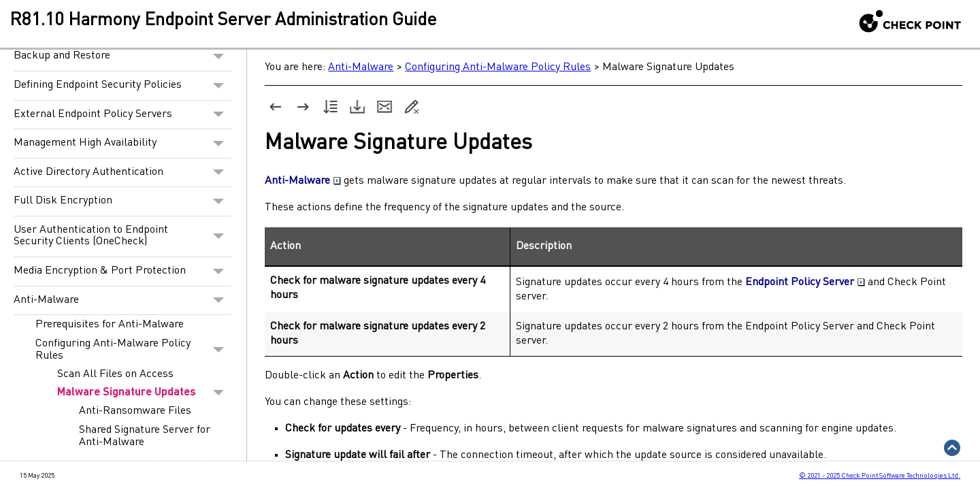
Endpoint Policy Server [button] (805, 282)
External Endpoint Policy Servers (122, 115)
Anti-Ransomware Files (135, 411)
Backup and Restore (122, 56)
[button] (219, 56)
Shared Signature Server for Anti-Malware (145, 436)
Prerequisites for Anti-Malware (110, 325)
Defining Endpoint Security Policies (122, 86)
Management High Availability (122, 144)
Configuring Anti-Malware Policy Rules (133, 350)
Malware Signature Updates (144, 393)
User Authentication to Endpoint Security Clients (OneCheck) (122, 236)
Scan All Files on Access (115, 374)
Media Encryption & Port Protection (122, 272)
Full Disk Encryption (122, 201)
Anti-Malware (122, 301)
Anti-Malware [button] (303, 181)
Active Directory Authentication (122, 173)
